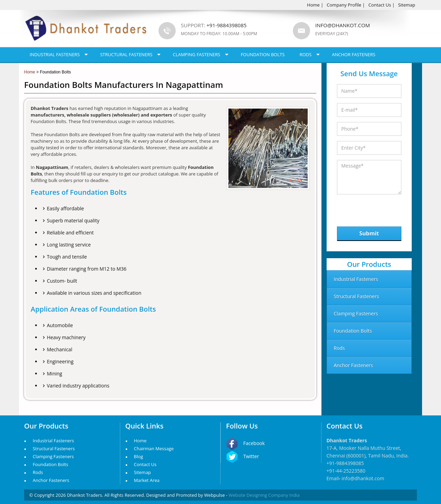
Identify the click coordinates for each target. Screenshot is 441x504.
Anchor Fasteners (354, 54)
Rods (305, 54)
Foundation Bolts (263, 54)
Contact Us (380, 5)
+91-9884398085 (345, 463)
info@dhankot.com (343, 25)
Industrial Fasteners (55, 54)
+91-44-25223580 (346, 471)
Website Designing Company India (264, 495)
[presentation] (373, 209)
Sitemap (407, 5)
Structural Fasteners (126, 54)
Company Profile (344, 5)
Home (313, 5)
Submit (369, 233)
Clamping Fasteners (197, 54)
